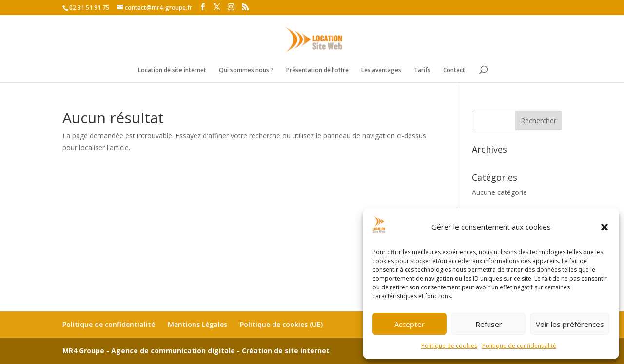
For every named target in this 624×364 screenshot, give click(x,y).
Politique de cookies (449, 346)
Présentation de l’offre (317, 70)
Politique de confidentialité (519, 346)
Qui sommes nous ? (246, 70)
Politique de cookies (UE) (281, 324)
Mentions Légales (197, 324)
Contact (454, 70)
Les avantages (381, 70)
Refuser (489, 324)
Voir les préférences (570, 324)
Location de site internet (172, 70)
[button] (604, 227)
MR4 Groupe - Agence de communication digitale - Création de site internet (196, 351)
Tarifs (422, 70)
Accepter (409, 324)
